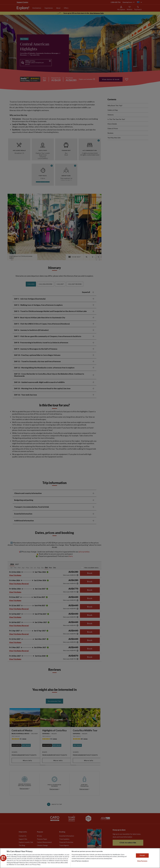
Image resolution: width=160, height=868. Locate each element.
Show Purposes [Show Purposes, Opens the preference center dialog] (142, 861)
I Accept (142, 855)
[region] (80, 858)
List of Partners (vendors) (80, 861)
